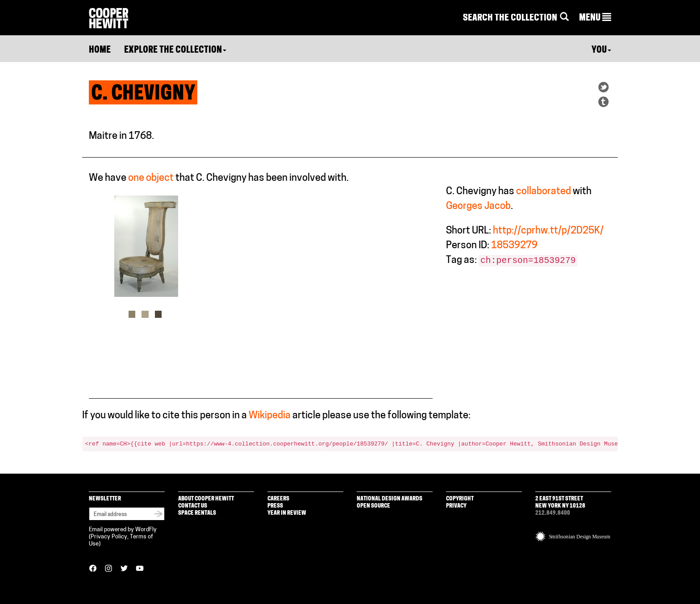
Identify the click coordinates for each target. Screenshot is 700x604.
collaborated (544, 192)
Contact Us (193, 506)
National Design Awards (390, 499)
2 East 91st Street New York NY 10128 (560, 502)
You (601, 50)
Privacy (456, 506)
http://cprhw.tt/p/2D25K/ (548, 231)
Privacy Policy (109, 537)
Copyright (460, 499)
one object (151, 178)
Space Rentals (197, 513)
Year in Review (287, 513)
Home (100, 50)
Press (275, 506)
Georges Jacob (478, 206)
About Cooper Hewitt (206, 499)
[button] (595, 18)
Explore (175, 50)
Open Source (373, 506)
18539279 (514, 246)
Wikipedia (270, 416)
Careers (278, 499)
